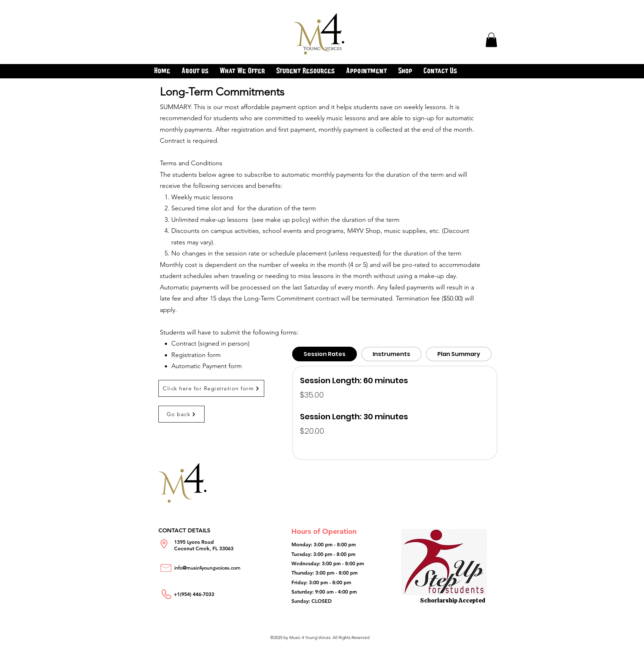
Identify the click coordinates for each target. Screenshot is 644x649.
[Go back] (181, 414)
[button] (491, 40)
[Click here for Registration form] (211, 388)
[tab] (325, 354)
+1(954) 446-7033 (194, 594)
